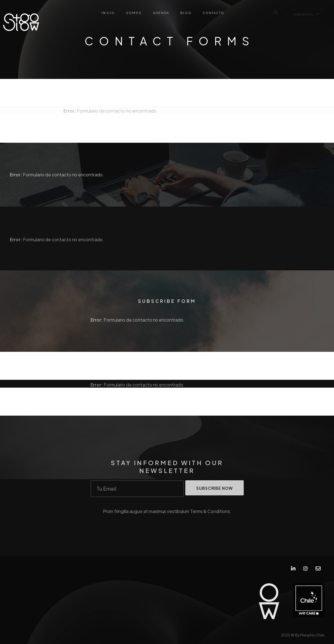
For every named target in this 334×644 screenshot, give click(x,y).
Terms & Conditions (210, 514)
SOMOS (134, 13)
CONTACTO (214, 13)
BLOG (186, 13)
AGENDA (161, 13)
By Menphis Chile (310, 635)
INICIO (108, 13)
